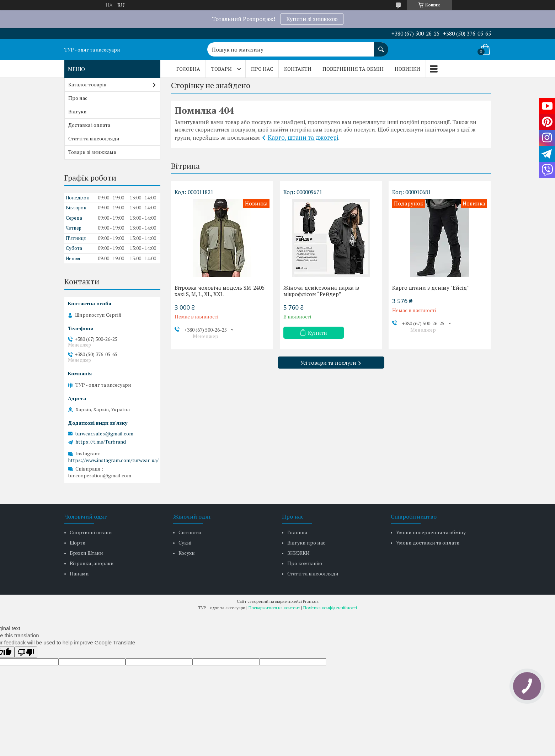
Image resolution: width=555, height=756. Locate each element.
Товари (222, 69)
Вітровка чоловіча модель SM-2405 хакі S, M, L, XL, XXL (220, 291)
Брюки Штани (86, 553)
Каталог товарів (87, 84)
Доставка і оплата (89, 125)
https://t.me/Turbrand (101, 442)
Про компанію (305, 563)
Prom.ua (311, 601)
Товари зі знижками (92, 152)
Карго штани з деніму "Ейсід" (431, 288)
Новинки (407, 69)
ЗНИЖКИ (298, 553)
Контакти (298, 69)
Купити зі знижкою (312, 19)
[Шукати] (381, 46)
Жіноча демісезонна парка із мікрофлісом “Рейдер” (321, 291)
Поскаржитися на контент (274, 608)
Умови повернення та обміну (431, 532)
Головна (188, 69)
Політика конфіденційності (330, 608)
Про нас (262, 69)
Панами (79, 573)
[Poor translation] (26, 652)
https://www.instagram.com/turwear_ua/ (113, 460)
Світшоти (190, 532)
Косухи (187, 553)
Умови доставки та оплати (428, 543)
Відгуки (78, 111)
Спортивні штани (91, 532)
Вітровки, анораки (92, 563)
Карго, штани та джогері (303, 137)
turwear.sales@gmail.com (104, 434)
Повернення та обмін (353, 69)
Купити (317, 333)
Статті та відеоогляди (94, 138)
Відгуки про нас (306, 543)
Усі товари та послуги (328, 363)
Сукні (185, 543)
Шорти (78, 543)
